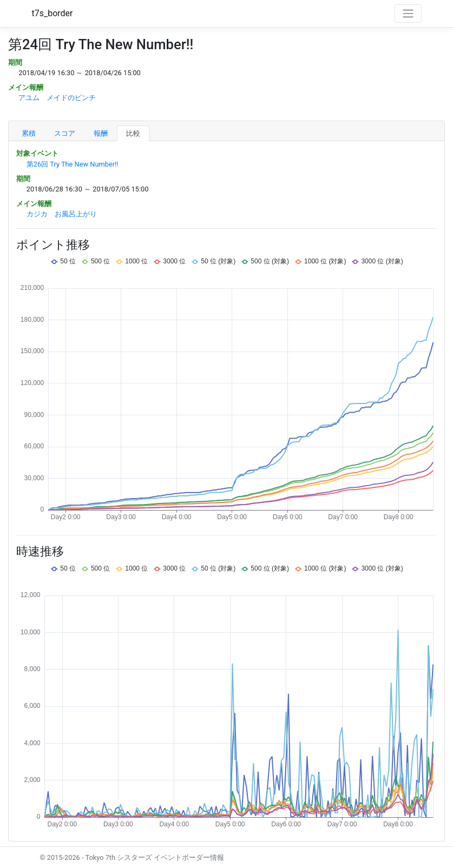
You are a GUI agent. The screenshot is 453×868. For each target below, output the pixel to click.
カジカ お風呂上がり (62, 214)
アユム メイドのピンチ (57, 98)
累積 (29, 133)
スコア (65, 133)
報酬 (101, 133)
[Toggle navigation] (408, 14)
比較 (133, 133)
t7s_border (52, 13)
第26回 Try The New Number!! (73, 164)
